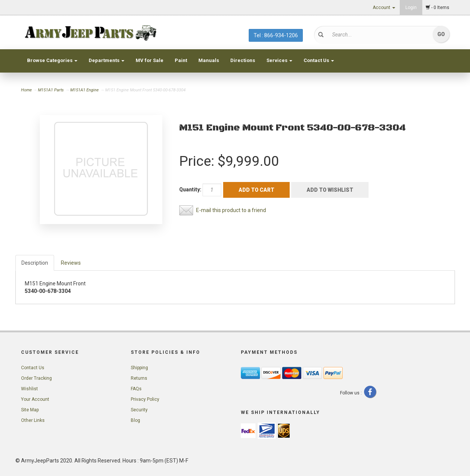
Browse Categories (52, 60)
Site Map (30, 410)
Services (279, 60)
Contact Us (319, 60)
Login (411, 8)
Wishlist (29, 389)
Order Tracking (36, 378)
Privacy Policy (145, 399)
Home (27, 90)
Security (139, 410)
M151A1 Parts (51, 90)
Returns (139, 378)
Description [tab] (35, 263)
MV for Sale (150, 60)
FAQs (136, 389)
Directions (243, 60)
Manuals (209, 60)
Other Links (33, 420)
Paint (181, 60)
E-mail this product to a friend (231, 210)
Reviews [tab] (71, 263)
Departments (107, 60)
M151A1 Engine (85, 90)
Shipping (139, 368)
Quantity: (190, 189)
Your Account (35, 399)
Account (384, 8)
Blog (135, 420)
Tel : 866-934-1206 (276, 35)
